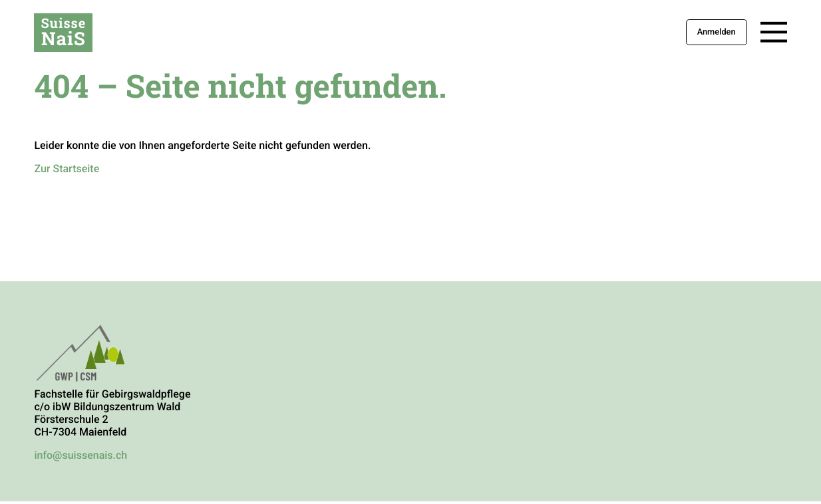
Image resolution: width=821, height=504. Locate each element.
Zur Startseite (67, 169)
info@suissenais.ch (81, 455)
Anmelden (717, 32)
